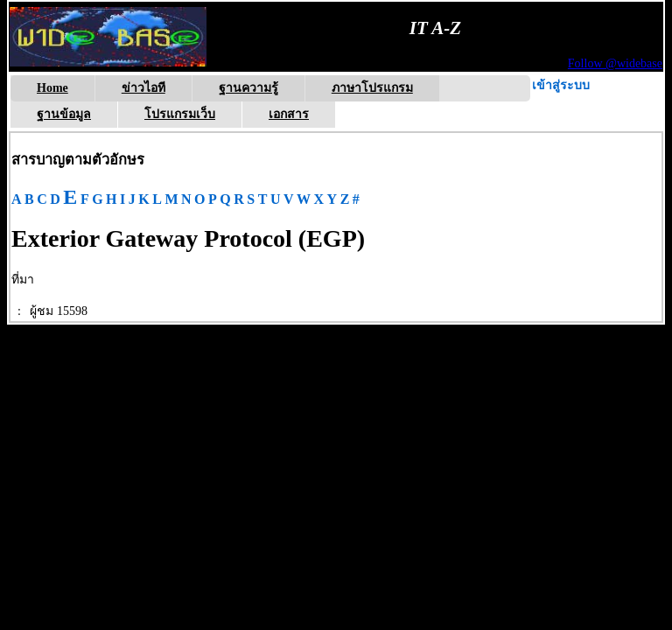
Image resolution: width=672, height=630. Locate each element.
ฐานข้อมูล (64, 114)
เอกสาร (289, 114)
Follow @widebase (615, 63)
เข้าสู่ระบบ (561, 85)
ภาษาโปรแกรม (372, 88)
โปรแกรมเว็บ (180, 114)
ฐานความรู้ (248, 88)
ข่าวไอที (143, 88)
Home (52, 88)
